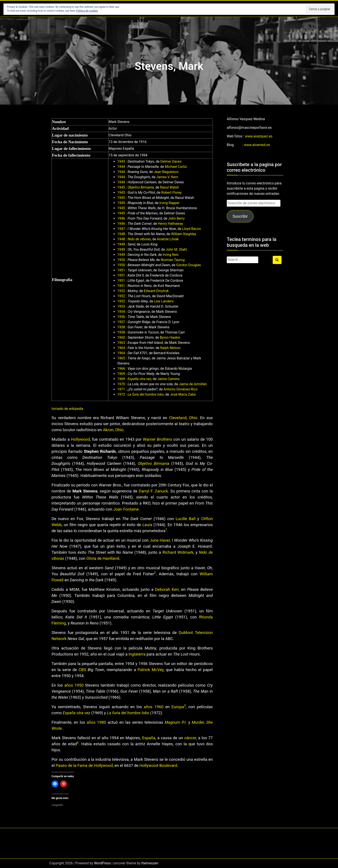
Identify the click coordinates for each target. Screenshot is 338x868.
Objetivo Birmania (141, 187)
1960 (121, 337)
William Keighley (184, 234)
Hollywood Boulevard (158, 766)
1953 (121, 306)
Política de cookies (87, 11)
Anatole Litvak (168, 239)
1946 (121, 218)
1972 (121, 394)
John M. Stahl (176, 249)
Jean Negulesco (166, 172)
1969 (121, 374)
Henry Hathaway (170, 224)
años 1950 (74, 685)
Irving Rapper (169, 203)
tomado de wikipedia (67, 409)
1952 (121, 291)
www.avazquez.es (259, 136)
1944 (121, 167)
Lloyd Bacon (192, 229)
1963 (121, 343)
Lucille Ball (186, 519)
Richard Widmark (178, 552)
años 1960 (154, 707)
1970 (121, 384)
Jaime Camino (168, 379)
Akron (108, 430)
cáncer (190, 738)
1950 (121, 260)
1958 (121, 327)
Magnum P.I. (176, 722)
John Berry (176, 218)
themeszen (150, 863)
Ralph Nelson (170, 348)
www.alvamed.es (257, 145)
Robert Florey (171, 193)
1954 (121, 312)
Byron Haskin (170, 337)
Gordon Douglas (189, 265)
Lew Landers (164, 301)
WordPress (102, 863)
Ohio (193, 418)
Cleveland (178, 418)
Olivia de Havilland (103, 558)
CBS (82, 670)
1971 (121, 389)
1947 (121, 229)
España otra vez (139, 379)
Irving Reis (171, 255)
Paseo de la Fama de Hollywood (84, 766)
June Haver (160, 540)
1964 (121, 348)
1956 (121, 317)
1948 (121, 234)
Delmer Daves (171, 161)
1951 (121, 270)
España (149, 738)
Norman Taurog (173, 260)
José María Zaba (183, 394)
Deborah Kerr (167, 590)
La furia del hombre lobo (146, 394)
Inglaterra (137, 654)
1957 (121, 322)
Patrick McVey (151, 670)
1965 (121, 358)
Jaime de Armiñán (193, 384)
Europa (178, 707)
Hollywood (80, 439)
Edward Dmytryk (156, 291)
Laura (147, 525)
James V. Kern (167, 177)
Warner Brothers (158, 439)
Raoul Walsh (169, 187)
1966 (121, 369)
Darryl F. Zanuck (153, 491)
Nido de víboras (139, 239)
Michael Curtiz (176, 167)
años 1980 (96, 722)
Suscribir (240, 216)
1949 (121, 244)
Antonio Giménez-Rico (181, 389)
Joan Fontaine (126, 509)
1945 (121, 187)
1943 (121, 161)
